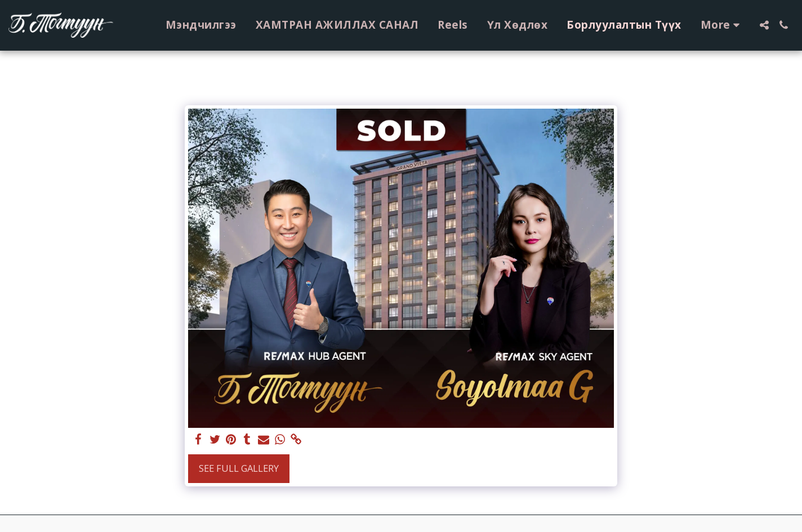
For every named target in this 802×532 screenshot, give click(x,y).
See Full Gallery (239, 468)
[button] (764, 25)
